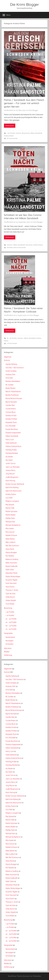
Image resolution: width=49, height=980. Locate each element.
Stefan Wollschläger (13, 576)
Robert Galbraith (12, 566)
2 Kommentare (12, 343)
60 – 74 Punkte (11, 626)
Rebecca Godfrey (12, 559)
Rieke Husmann (11, 563)
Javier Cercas (11, 463)
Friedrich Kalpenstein (13, 433)
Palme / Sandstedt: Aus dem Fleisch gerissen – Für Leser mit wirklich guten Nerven (24, 103)
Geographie (8, 633)
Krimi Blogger (33, 110)
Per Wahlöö (10, 556)
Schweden (9, 644)
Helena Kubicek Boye (13, 446)
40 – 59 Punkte (11, 622)
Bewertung (26, 133)
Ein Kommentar (12, 138)
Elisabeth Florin (11, 422)
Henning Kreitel (11, 450)
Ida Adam (9, 460)
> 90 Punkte (11, 133)
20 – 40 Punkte (11, 619)
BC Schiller (10, 385)
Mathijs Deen (10, 518)
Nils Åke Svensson (12, 546)
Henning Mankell (12, 453)
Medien (7, 652)
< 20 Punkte (10, 615)
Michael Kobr (10, 522)
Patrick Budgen (11, 552)
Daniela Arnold (11, 416)
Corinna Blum (11, 412)
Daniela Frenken (11, 419)
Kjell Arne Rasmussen (14, 491)
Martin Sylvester (11, 511)
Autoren (18, 133)
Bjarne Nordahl (11, 402)
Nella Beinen (10, 539)
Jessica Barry (10, 470)
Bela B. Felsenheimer (13, 392)
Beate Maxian (10, 388)
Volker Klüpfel (11, 600)
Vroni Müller (10, 604)
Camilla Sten (10, 405)
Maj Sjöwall (10, 505)
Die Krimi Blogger (24, 4)
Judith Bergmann (12, 477)
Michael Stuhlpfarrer (13, 525)
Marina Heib (10, 508)
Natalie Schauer (11, 535)
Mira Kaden (10, 528)
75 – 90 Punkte (11, 629)
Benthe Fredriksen (12, 395)
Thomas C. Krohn (12, 590)
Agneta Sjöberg (11, 364)
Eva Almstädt (10, 426)
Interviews (29, 245)
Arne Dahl (9, 378)
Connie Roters (11, 409)
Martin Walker (11, 515)
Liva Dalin (9, 498)
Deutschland (10, 637)
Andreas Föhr (10, 375)
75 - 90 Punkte (12, 338)
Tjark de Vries (10, 594)
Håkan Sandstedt (36, 133)
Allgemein (8, 357)
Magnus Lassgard (12, 501)
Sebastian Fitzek (11, 573)
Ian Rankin (9, 457)
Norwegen (9, 641)
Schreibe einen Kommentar (16, 247)
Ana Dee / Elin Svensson (15, 368)
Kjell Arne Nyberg (12, 487)
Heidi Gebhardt (11, 443)
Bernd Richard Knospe (14, 398)
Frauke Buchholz (12, 429)
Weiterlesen (10, 126)
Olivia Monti (10, 549)
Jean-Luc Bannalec (13, 467)
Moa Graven (10, 532)
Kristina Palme (9, 136)
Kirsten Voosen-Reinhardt (15, 484)
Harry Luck (10, 440)
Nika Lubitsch (10, 542)
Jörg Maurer (10, 474)
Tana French (10, 587)
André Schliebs (11, 371)
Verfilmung (8, 655)
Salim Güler (10, 570)
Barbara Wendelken (13, 381)
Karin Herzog (10, 481)
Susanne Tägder (12, 580)
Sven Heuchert (11, 583)
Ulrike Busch (10, 597)
